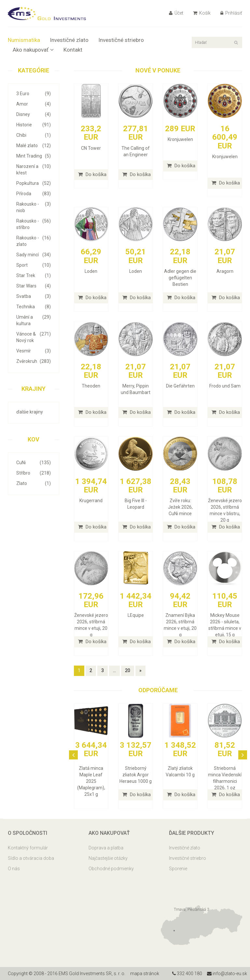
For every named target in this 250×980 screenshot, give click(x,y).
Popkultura (34, 183)
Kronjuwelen (180, 139)
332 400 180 (187, 974)
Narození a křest (34, 169)
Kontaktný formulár (28, 848)
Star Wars (34, 286)
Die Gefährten (180, 386)
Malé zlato (34, 146)
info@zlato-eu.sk (227, 974)
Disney (34, 114)
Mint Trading (34, 156)
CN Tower (91, 148)
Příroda (34, 194)
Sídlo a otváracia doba (31, 858)
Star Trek (34, 275)
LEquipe (136, 615)
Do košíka (92, 174)
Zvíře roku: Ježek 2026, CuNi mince (180, 507)
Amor (34, 104)
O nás (14, 869)
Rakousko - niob (34, 207)
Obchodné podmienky (111, 869)
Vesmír (34, 351)
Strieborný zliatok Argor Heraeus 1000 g (136, 775)
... (114, 670)
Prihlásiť (231, 13)
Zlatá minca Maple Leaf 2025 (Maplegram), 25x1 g (91, 781)
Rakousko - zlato (34, 241)
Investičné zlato (69, 40)
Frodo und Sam (225, 386)
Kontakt (73, 50)
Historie (34, 125)
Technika (34, 307)
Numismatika (24, 40)
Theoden (91, 386)
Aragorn (225, 271)
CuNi (34, 463)
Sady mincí (34, 255)
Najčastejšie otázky (108, 858)
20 (128, 670)
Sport (34, 265)
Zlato (34, 483)
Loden (91, 271)
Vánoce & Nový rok (34, 337)
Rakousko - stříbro (34, 224)
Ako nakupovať (33, 50)
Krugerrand (91, 501)
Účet (176, 13)
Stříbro (34, 473)
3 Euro (34, 94)
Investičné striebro (121, 40)
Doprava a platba (106, 848)
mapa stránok (145, 974)
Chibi (34, 135)
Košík (202, 13)
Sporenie (178, 869)
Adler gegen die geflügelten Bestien (180, 278)
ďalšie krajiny (30, 412)
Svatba (34, 296)
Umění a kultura (34, 320)
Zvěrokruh (34, 361)
